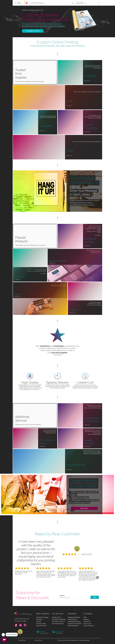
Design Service (57, 617)
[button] (17, 3)
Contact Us (87, 621)
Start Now (84, 508)
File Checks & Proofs (58, 621)
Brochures (39, 619)
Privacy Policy (22, 640)
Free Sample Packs (58, 624)
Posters (39, 621)
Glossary (86, 619)
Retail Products (72, 619)
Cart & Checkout (89, 626)
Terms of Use (38, 640)
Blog (85, 617)
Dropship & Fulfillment (59, 619)
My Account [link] (87, 624)
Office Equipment (73, 626)
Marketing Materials (74, 617)
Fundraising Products (74, 621)
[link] (20, 634)
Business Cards (41, 624)
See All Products (41, 626)
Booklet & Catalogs (42, 617)
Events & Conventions (75, 624)
